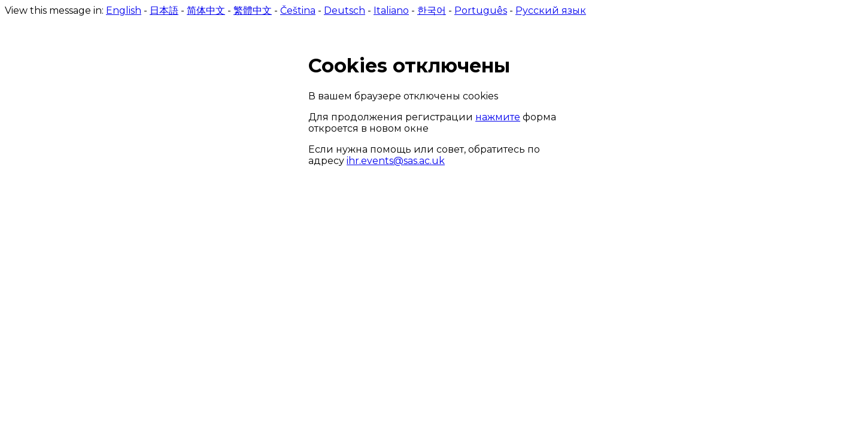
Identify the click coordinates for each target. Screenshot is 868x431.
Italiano (391, 10)
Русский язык (551, 10)
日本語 (164, 10)
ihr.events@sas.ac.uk (396, 161)
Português (481, 10)
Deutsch (345, 10)
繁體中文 (253, 10)
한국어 (432, 10)
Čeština (298, 10)
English (124, 10)
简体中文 (206, 10)
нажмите (498, 117)
